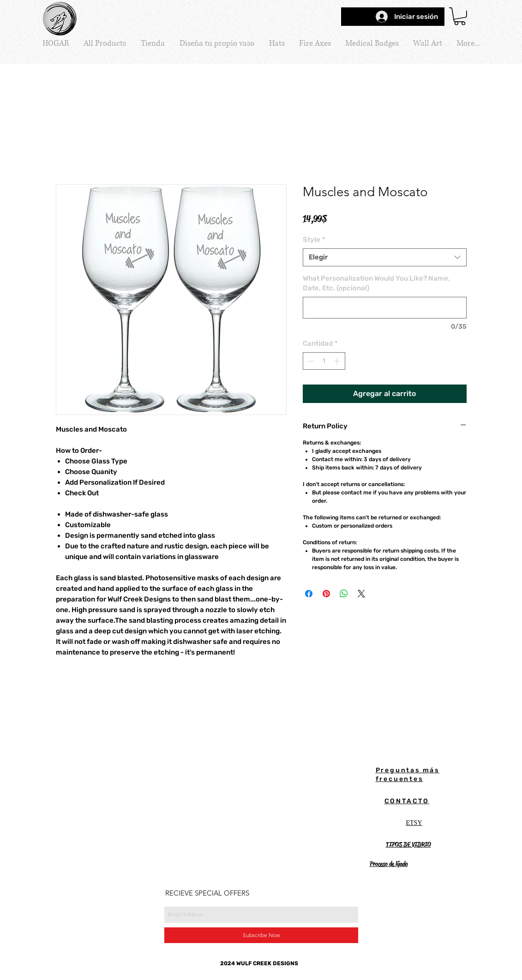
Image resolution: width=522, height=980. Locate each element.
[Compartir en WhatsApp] (344, 594)
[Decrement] (310, 361)
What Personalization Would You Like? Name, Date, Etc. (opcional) (376, 283)
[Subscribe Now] (261, 935)
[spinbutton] (324, 361)
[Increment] (338, 361)
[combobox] (385, 257)
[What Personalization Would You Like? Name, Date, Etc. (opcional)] (385, 308)
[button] (460, 16)
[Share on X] (361, 594)
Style (314, 240)
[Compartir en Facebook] (309, 594)
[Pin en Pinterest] (326, 594)
